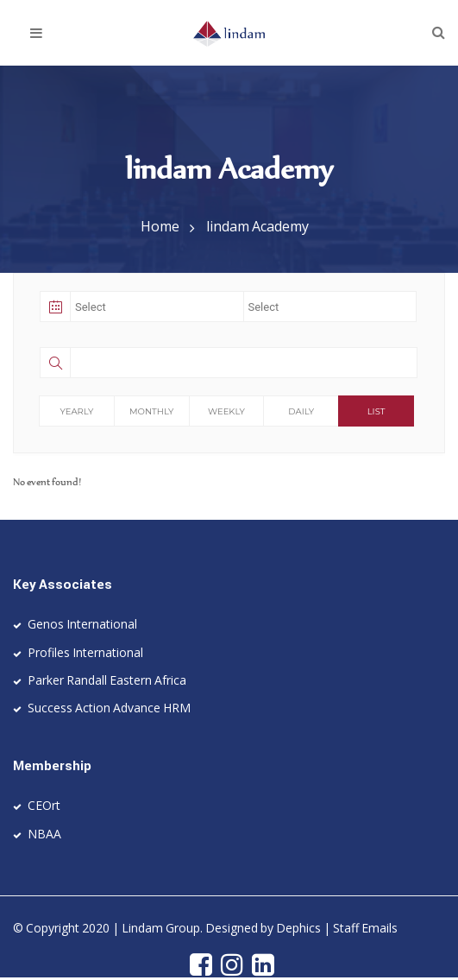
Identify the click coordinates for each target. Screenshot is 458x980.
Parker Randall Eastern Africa (107, 680)
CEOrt (44, 805)
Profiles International (85, 652)
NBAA (44, 834)
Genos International (82, 624)
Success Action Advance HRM (109, 708)
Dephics (298, 928)
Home (160, 226)
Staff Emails (365, 928)
